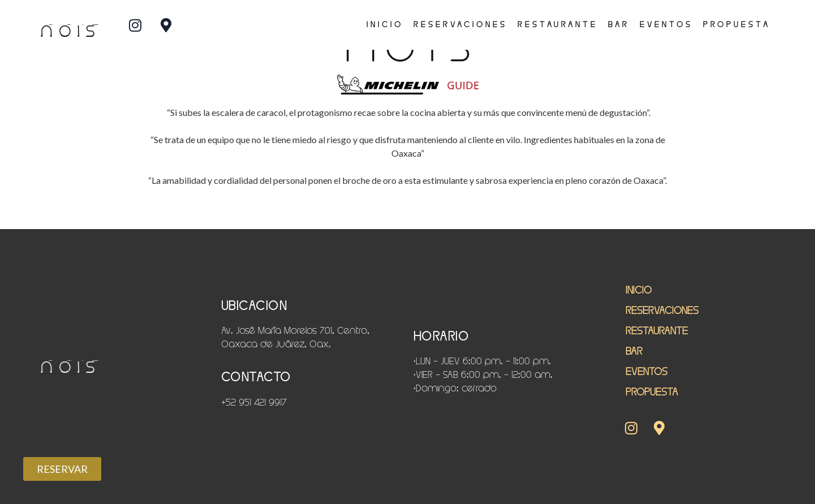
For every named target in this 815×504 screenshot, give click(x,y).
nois (68, 31)
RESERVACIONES (460, 24)
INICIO (385, 24)
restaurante (558, 24)
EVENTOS (666, 24)
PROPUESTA (737, 24)
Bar (619, 24)
